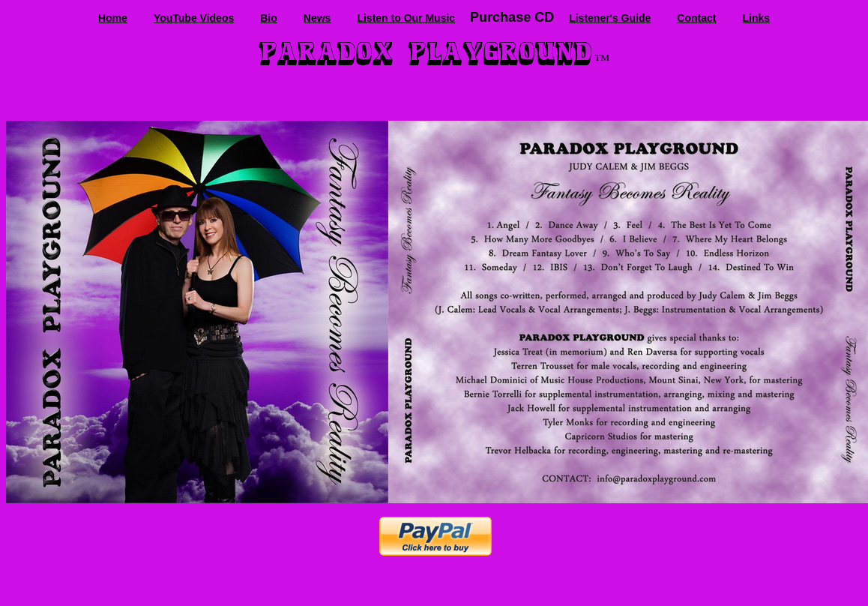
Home (113, 18)
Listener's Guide (610, 18)
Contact (696, 18)
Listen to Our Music (406, 18)
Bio (269, 18)
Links (756, 18)
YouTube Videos (194, 18)
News (317, 18)
